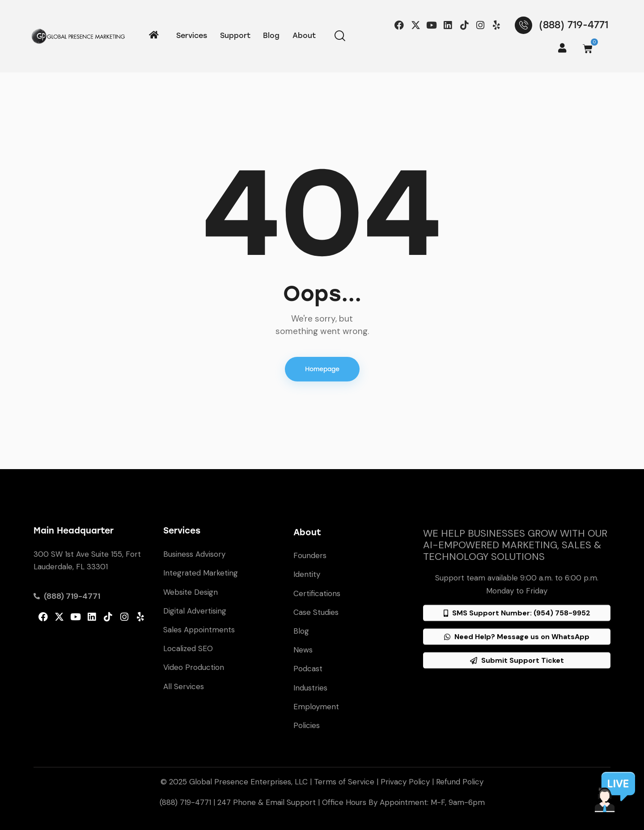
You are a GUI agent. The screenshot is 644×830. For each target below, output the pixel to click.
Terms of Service (344, 782)
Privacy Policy (405, 782)
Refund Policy (460, 782)
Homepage (322, 369)
